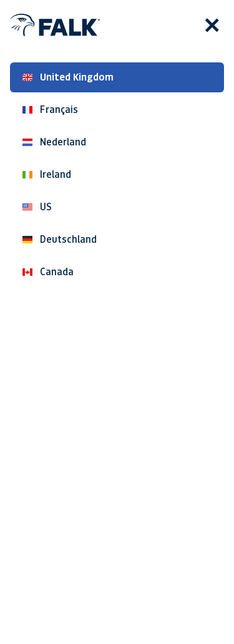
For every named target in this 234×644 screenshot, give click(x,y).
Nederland (54, 142)
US (37, 207)
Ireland (47, 174)
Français (50, 110)
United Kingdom (68, 77)
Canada (48, 272)
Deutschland (60, 239)
